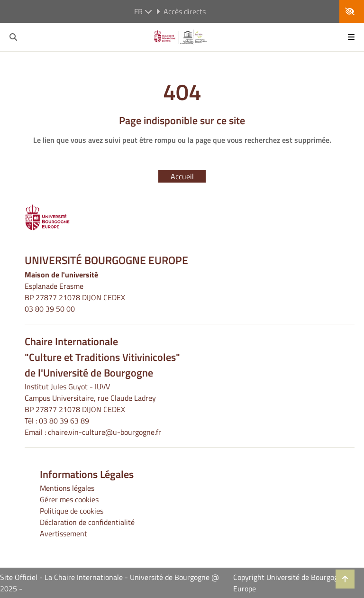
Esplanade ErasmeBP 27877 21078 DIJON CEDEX (75, 292)
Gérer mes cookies (69, 499)
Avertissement (64, 534)
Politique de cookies (72, 511)
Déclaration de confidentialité (87, 522)
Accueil (182, 176)
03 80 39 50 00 (50, 309)
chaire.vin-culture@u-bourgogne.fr (105, 432)
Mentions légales (67, 488)
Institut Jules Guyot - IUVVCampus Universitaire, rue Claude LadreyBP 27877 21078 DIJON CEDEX (90, 398)
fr (143, 11)
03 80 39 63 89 (64, 421)
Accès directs (181, 11)
